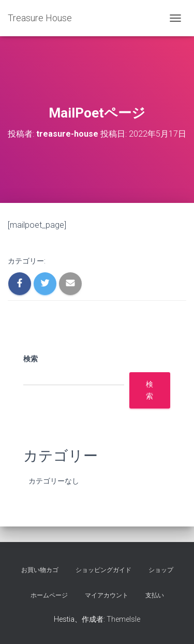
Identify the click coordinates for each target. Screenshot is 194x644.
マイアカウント (107, 595)
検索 (31, 359)
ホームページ (49, 595)
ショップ (161, 570)
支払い (155, 595)
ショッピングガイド (103, 570)
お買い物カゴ (40, 570)
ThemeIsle (123, 619)
